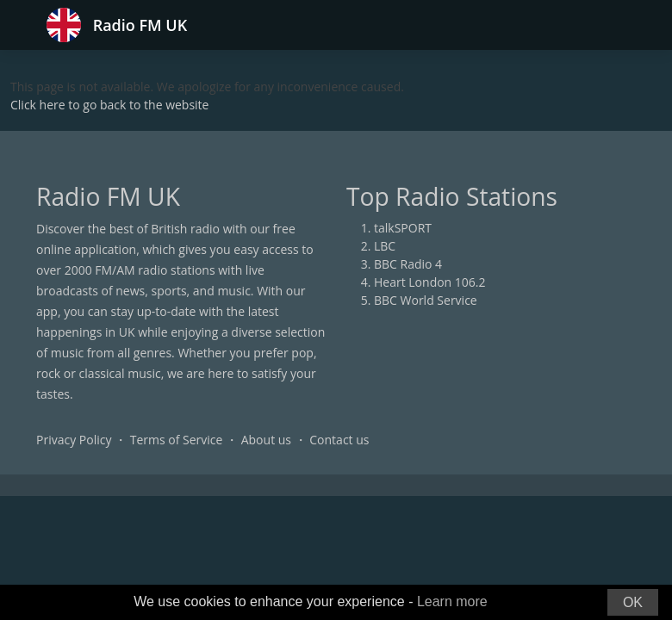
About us (266, 440)
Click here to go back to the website (109, 105)
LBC (385, 246)
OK (633, 602)
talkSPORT (403, 228)
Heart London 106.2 (430, 282)
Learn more (452, 601)
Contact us (339, 440)
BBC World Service (426, 300)
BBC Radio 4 (408, 264)
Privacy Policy (74, 440)
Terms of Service (177, 440)
